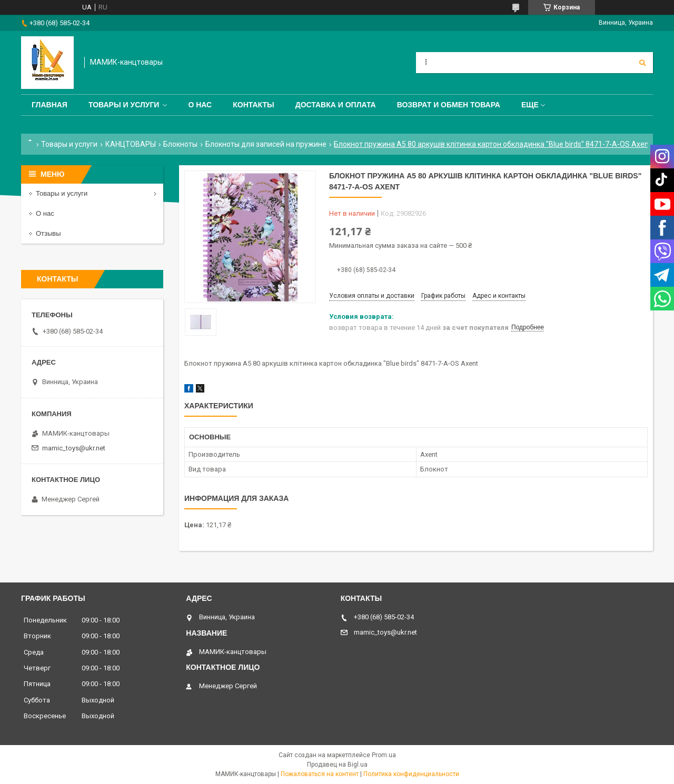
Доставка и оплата (336, 105)
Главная (49, 105)
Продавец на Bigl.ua (337, 765)
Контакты (253, 105)
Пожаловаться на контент (320, 774)
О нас (200, 105)
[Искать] (642, 63)
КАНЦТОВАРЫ (131, 144)
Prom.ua (384, 755)
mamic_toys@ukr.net (74, 448)
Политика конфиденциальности (411, 774)
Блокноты (180, 144)
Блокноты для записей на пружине (266, 144)
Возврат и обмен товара (449, 105)
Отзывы (48, 233)
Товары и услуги (124, 105)
